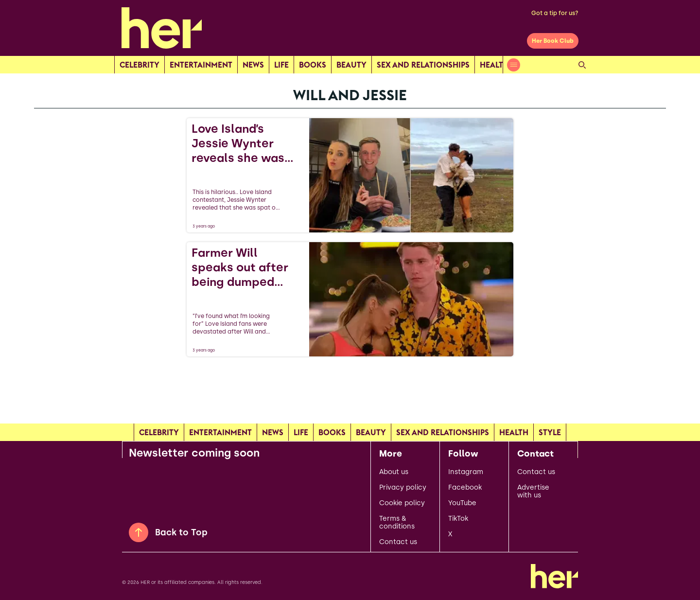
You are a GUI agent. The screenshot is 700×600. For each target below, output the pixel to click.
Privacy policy (403, 488)
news (253, 65)
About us (394, 472)
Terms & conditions (397, 523)
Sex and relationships (423, 65)
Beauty (351, 65)
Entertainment (201, 65)
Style (550, 432)
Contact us (398, 542)
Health (494, 65)
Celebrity (140, 65)
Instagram (466, 472)
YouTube (462, 503)
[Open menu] (514, 65)
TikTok (458, 519)
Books (313, 65)
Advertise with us (533, 492)
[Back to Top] (139, 532)
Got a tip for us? (555, 13)
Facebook (465, 488)
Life (281, 65)
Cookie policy (402, 503)
